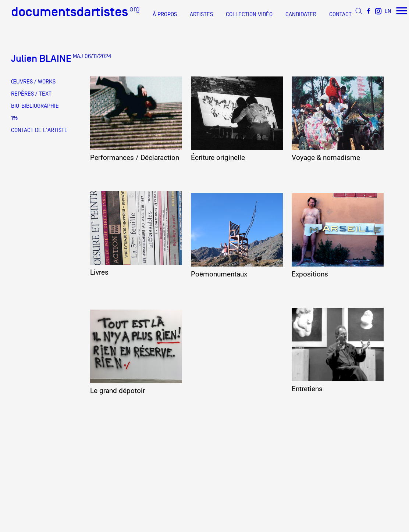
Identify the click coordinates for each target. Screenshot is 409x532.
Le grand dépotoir (118, 391)
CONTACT (340, 14)
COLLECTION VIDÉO (249, 14)
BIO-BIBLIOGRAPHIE (35, 106)
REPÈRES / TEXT (31, 94)
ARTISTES (201, 14)
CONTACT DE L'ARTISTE (39, 130)
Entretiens (307, 389)
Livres (99, 272)
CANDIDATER (301, 14)
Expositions (310, 274)
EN (388, 11)
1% (14, 118)
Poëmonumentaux (219, 274)
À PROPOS (165, 14)
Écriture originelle (218, 158)
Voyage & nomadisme (326, 158)
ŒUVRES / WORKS (33, 82)
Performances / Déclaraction (135, 158)
